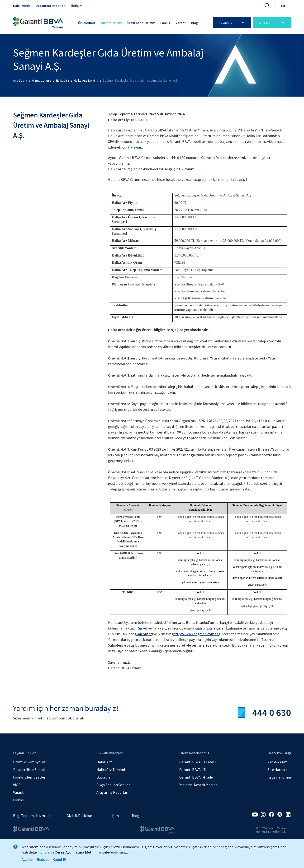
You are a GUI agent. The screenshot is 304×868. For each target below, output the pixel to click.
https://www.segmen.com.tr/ (196, 634)
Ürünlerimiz (87, 23)
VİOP (17, 785)
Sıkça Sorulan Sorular (113, 785)
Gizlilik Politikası (80, 816)
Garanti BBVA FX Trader (198, 762)
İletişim (77, 6)
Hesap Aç (232, 23)
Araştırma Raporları (51, 6)
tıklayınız (135, 147)
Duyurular (104, 777)
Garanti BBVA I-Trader (197, 777)
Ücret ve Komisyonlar (30, 762)
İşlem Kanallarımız (141, 23)
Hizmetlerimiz (111, 23)
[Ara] (267, 5)
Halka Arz (104, 762)
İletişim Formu (279, 777)
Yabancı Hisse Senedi (29, 770)
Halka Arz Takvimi (111, 770)
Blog (195, 23)
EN (283, 6)
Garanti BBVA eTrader (196, 770)
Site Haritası (277, 770)
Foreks (165, 23)
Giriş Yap (272, 23)
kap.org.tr (144, 634)
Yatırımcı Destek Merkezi (199, 785)
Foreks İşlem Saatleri (30, 777)
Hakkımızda (22, 6)
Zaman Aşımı (278, 762)
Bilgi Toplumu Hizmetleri (33, 816)
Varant (181, 23)
